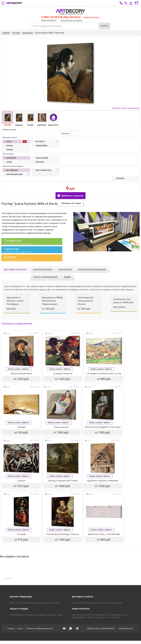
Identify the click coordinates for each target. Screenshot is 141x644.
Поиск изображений (45, 277)
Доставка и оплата (15, 270)
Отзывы (11, 628)
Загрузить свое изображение (126, 108)
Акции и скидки (19, 609)
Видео (67, 277)
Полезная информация (92, 270)
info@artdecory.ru (92, 17)
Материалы (65, 270)
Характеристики (43, 270)
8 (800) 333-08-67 (51, 17)
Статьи (20, 628)
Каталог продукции (21, 597)
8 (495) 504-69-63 (71, 17)
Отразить (120, 178)
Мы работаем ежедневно (72, 20)
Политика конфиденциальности (40, 628)
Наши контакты (81, 609)
